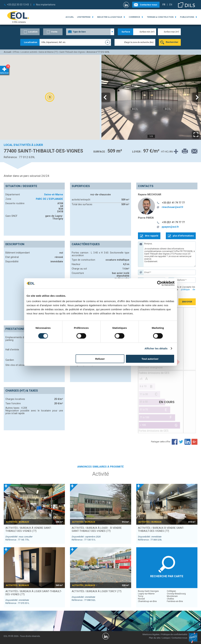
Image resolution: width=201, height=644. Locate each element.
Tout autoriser (150, 359)
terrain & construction (160, 17)
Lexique (166, 638)
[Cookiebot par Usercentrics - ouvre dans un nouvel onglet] (160, 283)
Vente (54, 32)
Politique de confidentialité (174, 634)
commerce (134, 17)
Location (33, 32)
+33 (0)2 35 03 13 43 (18, 5)
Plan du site (155, 638)
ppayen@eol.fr (170, 227)
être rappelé (152, 236)
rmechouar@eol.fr (173, 207)
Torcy (141, 596)
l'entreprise (84, 17)
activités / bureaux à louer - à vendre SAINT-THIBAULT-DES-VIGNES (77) (97, 529)
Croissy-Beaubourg (176, 594)
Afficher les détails (156, 348)
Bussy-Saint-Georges (148, 591)
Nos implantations (46, 5)
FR (164, 5)
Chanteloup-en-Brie (147, 601)
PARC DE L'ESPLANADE (49, 199)
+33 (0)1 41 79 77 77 (173, 203)
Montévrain (172, 596)
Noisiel (141, 599)
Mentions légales (151, 634)
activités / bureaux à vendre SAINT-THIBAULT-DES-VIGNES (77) (29, 529)
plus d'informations (183, 236)
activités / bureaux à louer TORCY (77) (97, 591)
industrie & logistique (110, 17)
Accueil (70, 17)
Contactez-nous (148, 5)
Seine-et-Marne (54, 194)
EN (171, 5)
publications (187, 17)
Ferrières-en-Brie (175, 601)
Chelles (170, 599)
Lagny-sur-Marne (146, 594)
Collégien (171, 591)
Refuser (100, 359)
